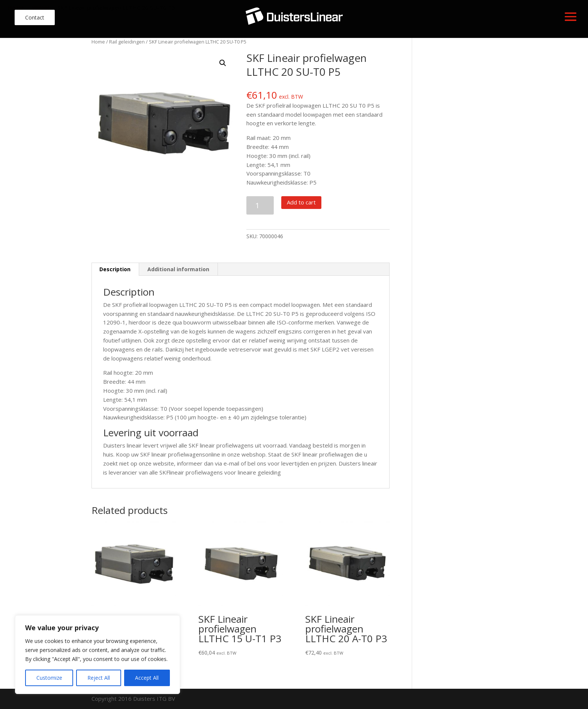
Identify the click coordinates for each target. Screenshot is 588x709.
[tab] (115, 269)
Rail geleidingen (127, 42)
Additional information (178, 269)
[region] (97, 655)
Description (115, 269)
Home (98, 42)
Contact (35, 17)
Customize (49, 678)
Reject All (99, 678)
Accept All (147, 678)
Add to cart (301, 202)
